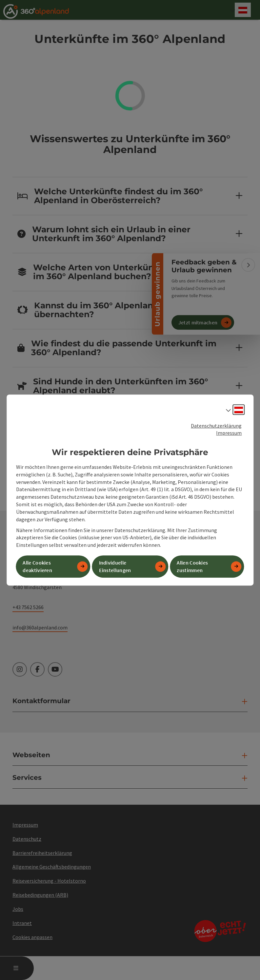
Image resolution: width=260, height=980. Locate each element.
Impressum (229, 433)
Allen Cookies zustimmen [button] (192, 566)
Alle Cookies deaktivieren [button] (37, 566)
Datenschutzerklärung (216, 426)
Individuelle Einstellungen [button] (115, 566)
